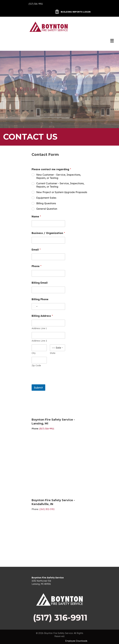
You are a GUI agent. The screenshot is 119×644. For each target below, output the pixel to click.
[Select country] (35, 306)
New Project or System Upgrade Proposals (62, 192)
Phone (36, 266)
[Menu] (112, 41)
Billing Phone (40, 299)
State (53, 353)
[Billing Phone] (48, 306)
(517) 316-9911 (36, 4)
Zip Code (36, 366)
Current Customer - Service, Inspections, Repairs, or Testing (60, 185)
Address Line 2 (39, 341)
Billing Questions (46, 203)
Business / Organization (48, 233)
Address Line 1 (39, 328)
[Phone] (48, 273)
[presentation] (55, 382)
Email (36, 250)
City (34, 353)
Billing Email (40, 283)
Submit (38, 388)
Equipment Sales (46, 198)
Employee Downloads (76, 641)
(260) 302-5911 (47, 509)
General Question (47, 209)
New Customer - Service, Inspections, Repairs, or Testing (59, 176)
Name (36, 217)
